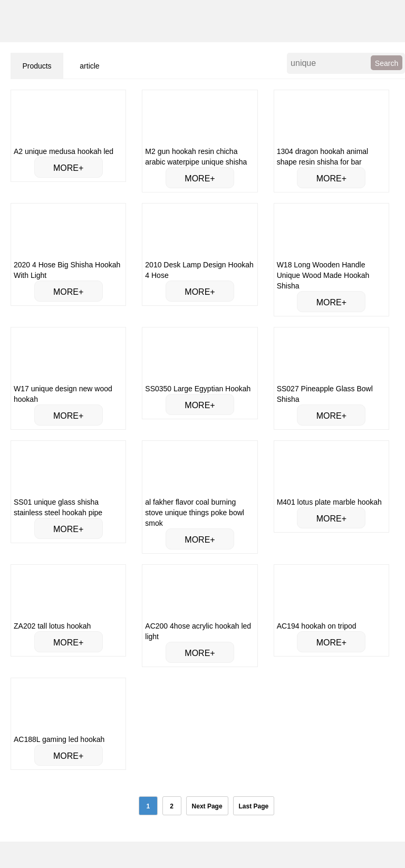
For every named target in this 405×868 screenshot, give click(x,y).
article (89, 66)
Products (37, 66)
